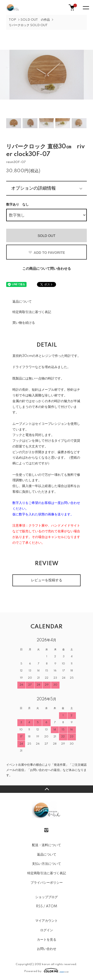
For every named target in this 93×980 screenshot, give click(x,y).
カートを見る (47, 940)
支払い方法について (46, 864)
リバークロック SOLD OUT (28, 25)
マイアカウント (46, 921)
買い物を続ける (24, 323)
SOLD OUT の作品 (35, 20)
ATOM (51, 906)
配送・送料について (46, 845)
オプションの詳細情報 (33, 188)
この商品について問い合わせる (47, 269)
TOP (12, 20)
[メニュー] (86, 7)
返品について (22, 302)
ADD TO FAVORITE (46, 253)
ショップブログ (46, 897)
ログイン (47, 930)
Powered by (46, 970)
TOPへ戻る (46, 789)
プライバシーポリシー (47, 883)
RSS (39, 906)
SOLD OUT (47, 236)
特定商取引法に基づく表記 (32, 312)
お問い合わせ (47, 949)
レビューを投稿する (47, 580)
